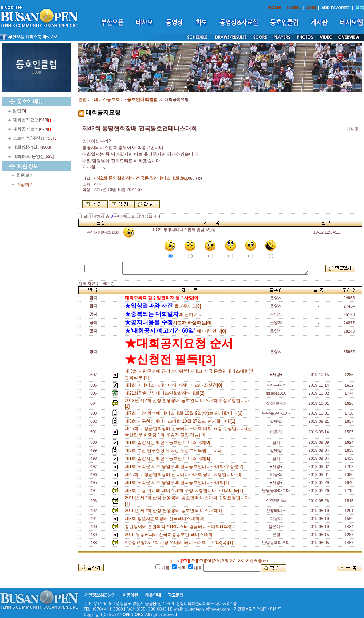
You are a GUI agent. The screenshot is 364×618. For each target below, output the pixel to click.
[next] (265, 561)
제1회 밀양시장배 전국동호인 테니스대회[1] (169, 458)
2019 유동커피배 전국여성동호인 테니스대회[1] (172, 535)
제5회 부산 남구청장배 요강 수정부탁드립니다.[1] (174, 450)
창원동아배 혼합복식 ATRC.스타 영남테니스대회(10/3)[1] (182, 527)
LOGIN (293, 8)
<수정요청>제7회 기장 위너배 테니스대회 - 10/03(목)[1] (180, 543)
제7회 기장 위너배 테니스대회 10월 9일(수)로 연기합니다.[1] (185, 413)
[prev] (175, 561)
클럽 (83, 99)
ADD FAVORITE (336, 8)
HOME (275, 8)
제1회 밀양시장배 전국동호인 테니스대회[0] (169, 442)
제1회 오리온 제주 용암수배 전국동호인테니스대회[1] (178, 482)
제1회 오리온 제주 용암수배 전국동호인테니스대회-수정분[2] (185, 466)
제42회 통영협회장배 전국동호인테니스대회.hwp (141, 178)
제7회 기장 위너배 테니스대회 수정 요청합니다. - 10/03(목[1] (185, 490)
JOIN (311, 8)
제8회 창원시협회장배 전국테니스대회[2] (166, 519)
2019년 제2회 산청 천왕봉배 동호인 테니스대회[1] (175, 511)
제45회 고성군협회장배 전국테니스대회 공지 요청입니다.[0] (184, 474)
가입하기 (25, 184)
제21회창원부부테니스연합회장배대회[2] (166, 393)
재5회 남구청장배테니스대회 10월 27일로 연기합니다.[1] (181, 421)
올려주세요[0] (163, 306)
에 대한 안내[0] (175, 331)
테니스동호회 (107, 99)
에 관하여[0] (164, 314)
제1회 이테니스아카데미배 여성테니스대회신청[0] (175, 385)
